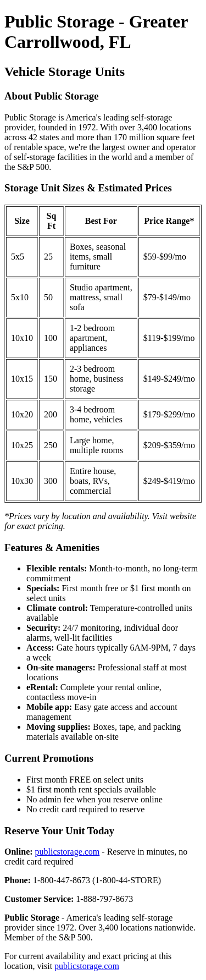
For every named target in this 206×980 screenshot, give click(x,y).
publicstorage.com (68, 852)
